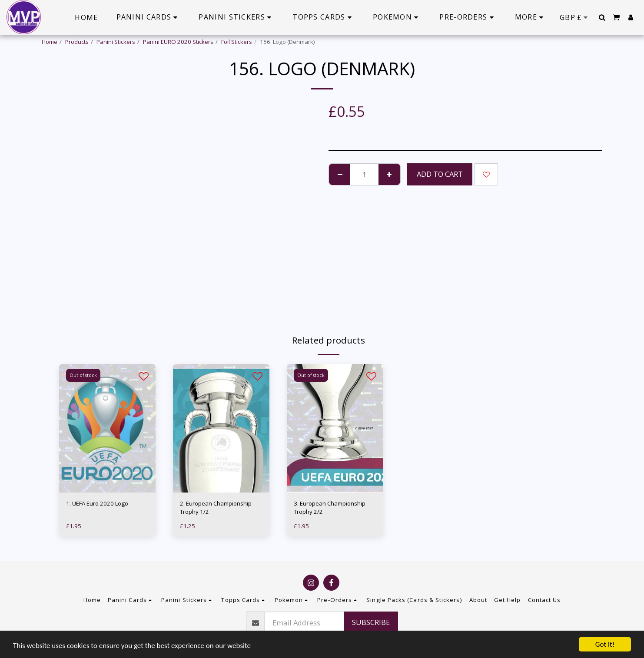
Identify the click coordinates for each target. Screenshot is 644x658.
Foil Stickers (237, 42)
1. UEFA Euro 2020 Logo (97, 503)
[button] (602, 17)
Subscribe (371, 622)
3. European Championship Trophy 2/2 (330, 508)
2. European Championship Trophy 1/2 (216, 508)
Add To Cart (440, 174)
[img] (107, 428)
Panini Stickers (116, 42)
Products (77, 42)
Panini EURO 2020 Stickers (178, 42)
